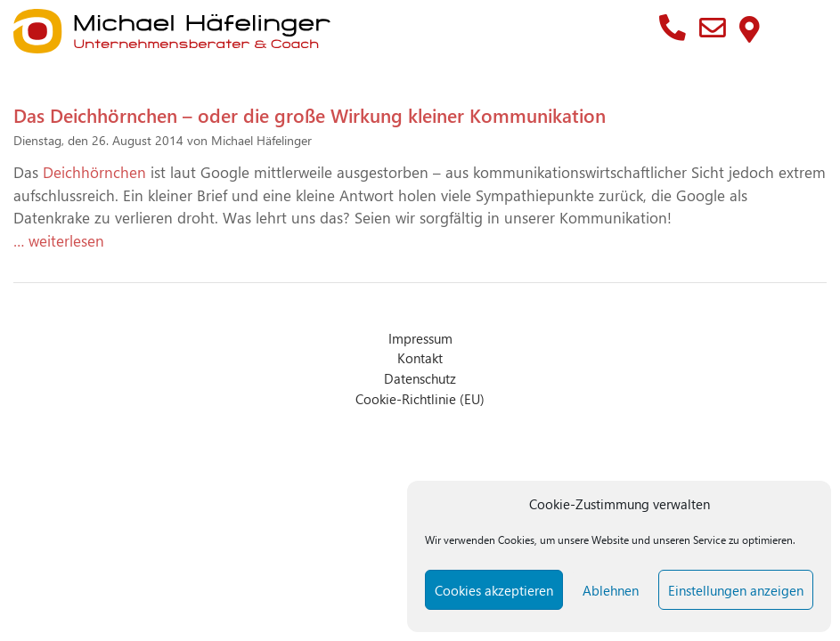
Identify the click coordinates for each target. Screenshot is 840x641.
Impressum (420, 338)
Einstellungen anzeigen (736, 590)
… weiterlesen (59, 240)
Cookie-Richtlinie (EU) (420, 398)
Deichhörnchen (97, 172)
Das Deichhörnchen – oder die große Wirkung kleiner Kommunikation (310, 115)
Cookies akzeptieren (494, 590)
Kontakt (420, 357)
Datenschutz (420, 378)
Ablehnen (611, 590)
